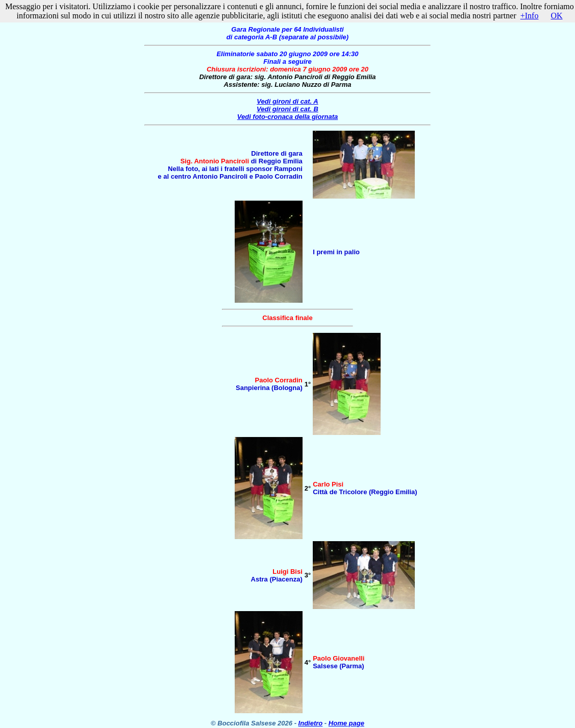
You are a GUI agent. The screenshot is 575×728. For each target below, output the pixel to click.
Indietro (311, 723)
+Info (530, 16)
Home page (346, 723)
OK (556, 16)
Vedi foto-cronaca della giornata (287, 117)
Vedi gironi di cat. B (287, 109)
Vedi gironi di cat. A (287, 101)
